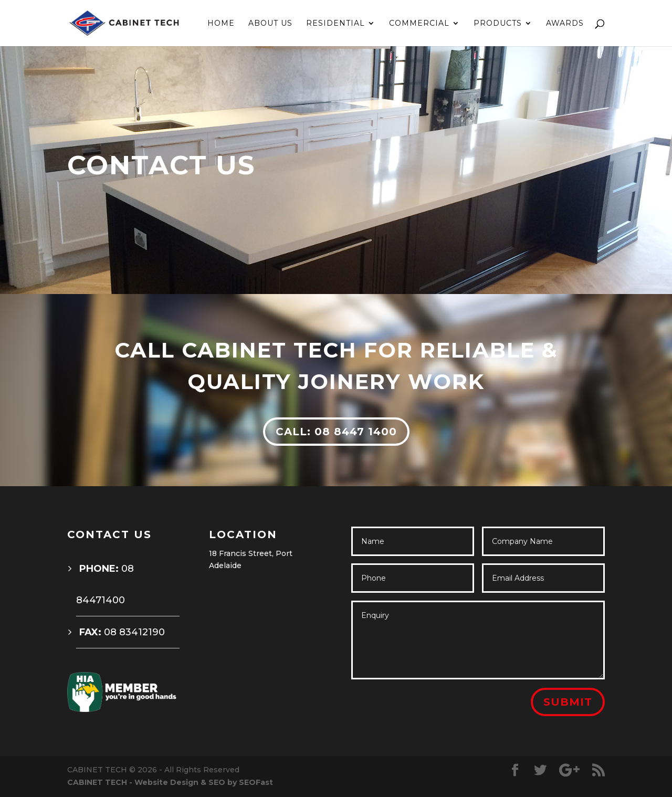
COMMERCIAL (419, 24)
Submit (568, 702)
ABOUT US (270, 24)
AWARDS (565, 24)
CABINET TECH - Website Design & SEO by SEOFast (170, 782)
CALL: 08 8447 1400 (336, 432)
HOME (221, 24)
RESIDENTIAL (335, 24)
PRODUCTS (498, 24)
